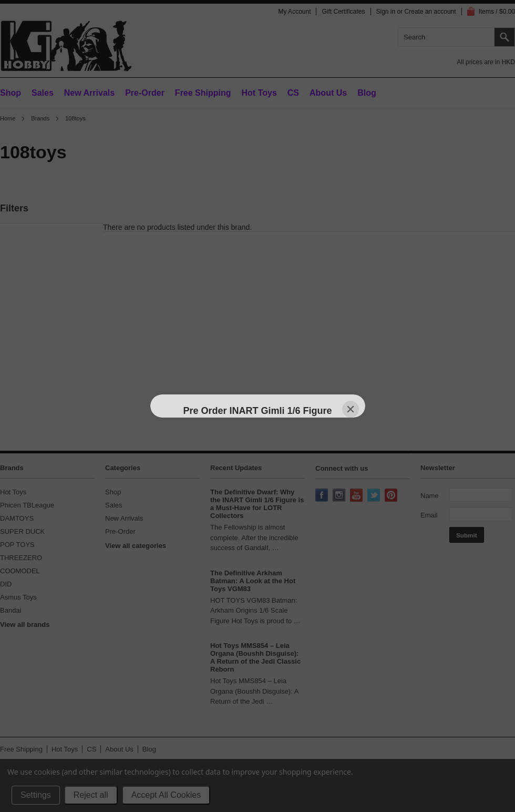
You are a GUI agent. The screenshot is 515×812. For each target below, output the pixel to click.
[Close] (351, 409)
